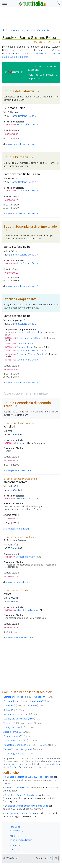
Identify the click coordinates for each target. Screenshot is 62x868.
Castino (48, 745)
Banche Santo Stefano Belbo (20, 813)
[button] (58, 3)
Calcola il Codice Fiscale (17, 788)
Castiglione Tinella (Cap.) (29, 338)
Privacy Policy (16, 831)
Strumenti (15, 846)
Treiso (11, 749)
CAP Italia (14, 836)
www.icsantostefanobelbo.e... (21, 144)
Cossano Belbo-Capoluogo (30, 332)
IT (9, 31)
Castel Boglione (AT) (18, 754)
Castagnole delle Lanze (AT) (22, 719)
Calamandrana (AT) (17, 736)
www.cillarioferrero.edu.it (18, 638)
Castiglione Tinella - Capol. (30, 354)
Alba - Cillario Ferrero (27, 610)
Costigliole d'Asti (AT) (19, 727)
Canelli (15, 435)
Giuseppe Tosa (24, 347)
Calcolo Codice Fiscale (21, 840)
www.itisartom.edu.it (16, 529)
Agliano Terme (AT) (17, 732)
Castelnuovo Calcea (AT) (20, 741)
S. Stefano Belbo (25, 344)
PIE (15, 31)
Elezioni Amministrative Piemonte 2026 (28, 806)
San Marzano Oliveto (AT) (20, 714)
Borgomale (32, 749)
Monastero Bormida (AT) (20, 745)
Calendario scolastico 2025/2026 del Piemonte (29, 777)
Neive (14, 602)
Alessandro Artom (26, 498)
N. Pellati (21, 443)
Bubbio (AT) (14, 710)
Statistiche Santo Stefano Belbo (22, 795)
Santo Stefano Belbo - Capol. (31, 351)
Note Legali (15, 827)
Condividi (54, 42)
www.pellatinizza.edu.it (17, 470)
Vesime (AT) (14, 723)
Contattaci (15, 849)
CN (22, 31)
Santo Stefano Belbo (38, 31)
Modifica (39, 42)
